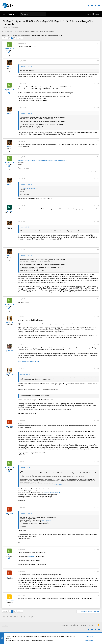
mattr (10, 67)
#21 (97, 43)
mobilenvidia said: (25, 67)
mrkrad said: (24, 227)
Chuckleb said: (25, 374)
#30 (97, 250)
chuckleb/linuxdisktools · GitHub (29, 361)
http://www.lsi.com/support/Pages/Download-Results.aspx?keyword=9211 (43, 160)
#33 (97, 344)
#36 (97, 462)
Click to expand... (59, 485)
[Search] (31, 14)
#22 (97, 61)
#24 (97, 107)
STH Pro (5, 625)
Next (19, 38)
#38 (97, 549)
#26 (97, 157)
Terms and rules (73, 625)
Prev (6, 38)
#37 (97, 507)
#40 (97, 595)
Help (89, 625)
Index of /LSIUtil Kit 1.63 (52, 493)
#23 (97, 83)
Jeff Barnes (10, 601)
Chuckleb (10, 350)
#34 (97, 368)
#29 (97, 221)
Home (93, 625)
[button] (4, 14)
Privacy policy (83, 625)
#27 (97, 178)
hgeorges (10, 426)
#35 (97, 420)
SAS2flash (32, 556)
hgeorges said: (25, 467)
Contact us (65, 625)
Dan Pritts (10, 322)
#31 (97, 299)
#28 (97, 205)
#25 (97, 141)
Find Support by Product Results (29, 188)
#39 (97, 571)
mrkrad (10, 211)
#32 (97, 317)
